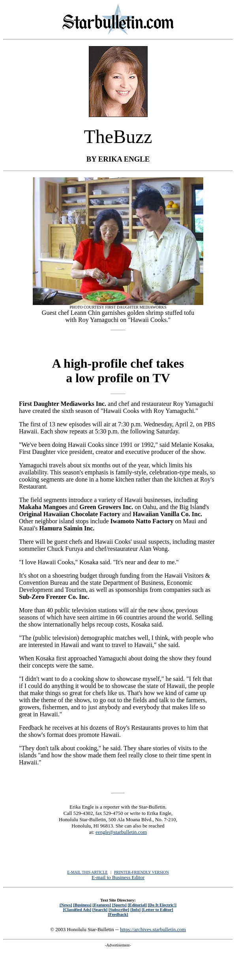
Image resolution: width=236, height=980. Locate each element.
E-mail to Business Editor (118, 877)
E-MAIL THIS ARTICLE (87, 872)
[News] (66, 905)
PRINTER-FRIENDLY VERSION (141, 872)
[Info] (135, 909)
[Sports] (119, 905)
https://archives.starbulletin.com (153, 929)
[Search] (100, 909)
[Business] (82, 905)
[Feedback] (118, 914)
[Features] (102, 905)
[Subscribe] (119, 909)
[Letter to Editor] (157, 909)
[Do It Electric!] (162, 905)
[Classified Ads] (77, 909)
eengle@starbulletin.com (121, 832)
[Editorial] (137, 905)
